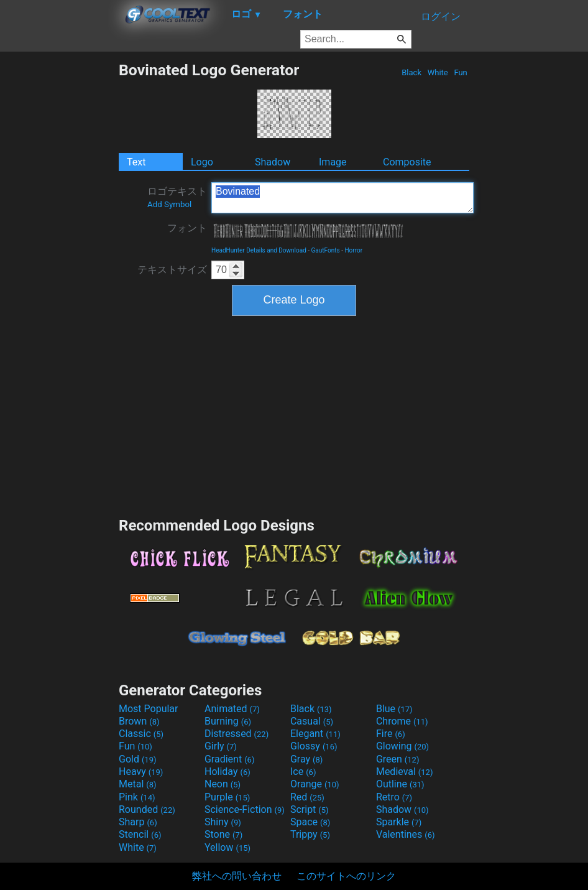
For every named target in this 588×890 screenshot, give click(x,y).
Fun (461, 72)
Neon (223, 784)
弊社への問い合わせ (237, 876)
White (437, 72)
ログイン (441, 16)
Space (310, 822)
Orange (315, 784)
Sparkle (399, 822)
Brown (139, 721)
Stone (223, 834)
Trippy (310, 834)
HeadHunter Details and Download (259, 250)
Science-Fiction (245, 809)
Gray (306, 759)
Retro (394, 797)
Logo (202, 162)
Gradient (229, 759)
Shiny (223, 822)
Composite (407, 162)
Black (411, 72)
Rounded (147, 809)
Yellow (227, 847)
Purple (227, 797)
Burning (228, 721)
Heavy (141, 772)
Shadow (273, 162)
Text (136, 162)
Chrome (402, 721)
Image (333, 162)
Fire (391, 734)
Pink (137, 797)
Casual (312, 721)
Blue (394, 709)
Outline (400, 784)
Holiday (227, 772)
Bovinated (342, 198)
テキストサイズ (172, 270)
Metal (138, 784)
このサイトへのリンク (346, 876)
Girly (221, 746)
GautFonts (326, 250)
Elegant (315, 734)
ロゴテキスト (177, 197)
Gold (138, 759)
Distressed (237, 734)
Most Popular (149, 709)
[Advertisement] (59, 248)
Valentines (406, 834)
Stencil (140, 834)
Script (310, 809)
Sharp (138, 822)
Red (307, 797)
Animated (232, 709)
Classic (141, 734)
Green (398, 759)
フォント (187, 228)
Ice (303, 772)
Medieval (405, 772)
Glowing (402, 746)
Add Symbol (169, 204)
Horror (353, 250)
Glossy (314, 746)
